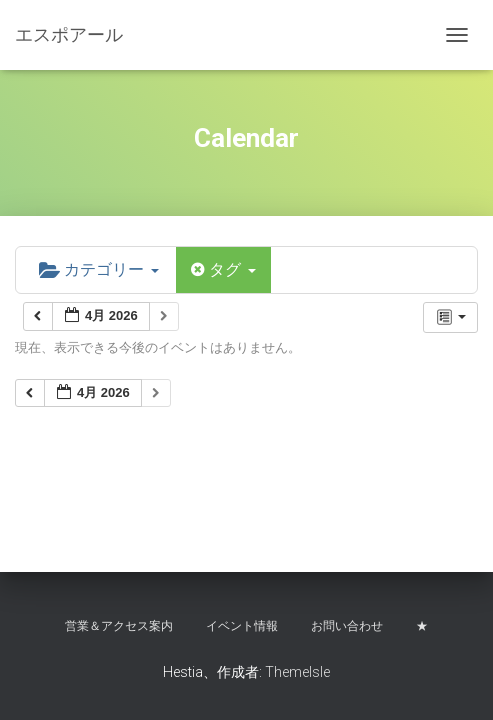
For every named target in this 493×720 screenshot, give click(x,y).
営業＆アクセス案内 (119, 626)
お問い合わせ (347, 626)
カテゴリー (99, 269)
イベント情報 (242, 626)
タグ (223, 269)
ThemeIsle (297, 672)
